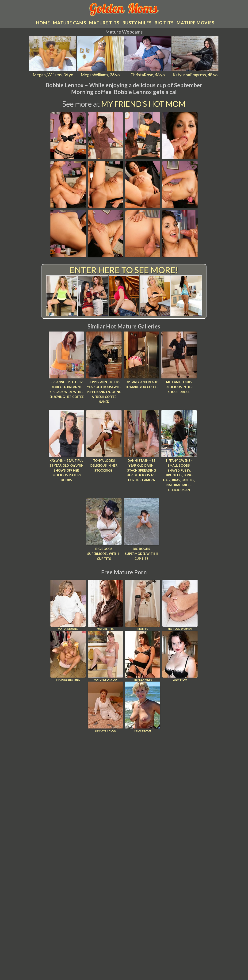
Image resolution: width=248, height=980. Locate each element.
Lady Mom (180, 655)
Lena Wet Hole (105, 706)
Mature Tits (105, 604)
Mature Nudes (68, 604)
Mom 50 (143, 604)
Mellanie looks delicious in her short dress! (179, 386)
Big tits (164, 22)
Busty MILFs (137, 22)
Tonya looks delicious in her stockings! (104, 465)
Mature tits (104, 22)
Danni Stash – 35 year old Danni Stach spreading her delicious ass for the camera (142, 470)
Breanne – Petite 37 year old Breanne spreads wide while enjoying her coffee (67, 389)
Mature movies (196, 22)
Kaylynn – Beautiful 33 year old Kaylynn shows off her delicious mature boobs (67, 470)
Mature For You (105, 655)
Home (43, 22)
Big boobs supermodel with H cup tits (104, 553)
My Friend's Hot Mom (143, 103)
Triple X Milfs (143, 655)
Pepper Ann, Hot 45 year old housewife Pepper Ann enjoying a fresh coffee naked (104, 391)
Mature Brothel (68, 655)
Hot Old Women (180, 604)
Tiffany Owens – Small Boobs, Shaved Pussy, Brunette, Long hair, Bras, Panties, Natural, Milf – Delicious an (179, 475)
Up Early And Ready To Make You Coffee (142, 384)
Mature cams (70, 22)
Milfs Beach (143, 706)
